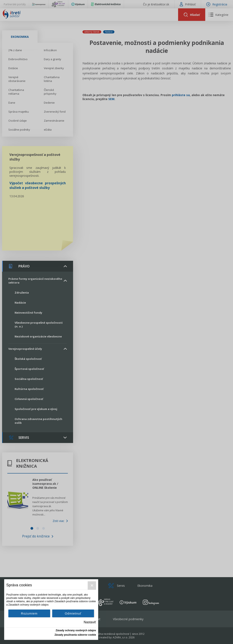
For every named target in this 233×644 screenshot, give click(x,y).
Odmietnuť (73, 613)
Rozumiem (29, 613)
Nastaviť (90, 622)
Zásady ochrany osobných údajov (76, 630)
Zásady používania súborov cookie (75, 635)
